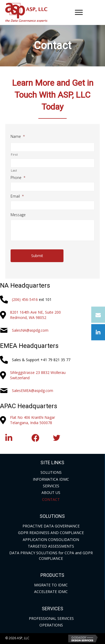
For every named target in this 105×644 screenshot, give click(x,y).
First (14, 154)
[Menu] (79, 12)
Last (14, 170)
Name (18, 137)
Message (18, 215)
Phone (18, 178)
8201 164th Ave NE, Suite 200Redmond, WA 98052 (35, 315)
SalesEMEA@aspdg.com (33, 391)
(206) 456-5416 (25, 299)
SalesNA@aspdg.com (30, 330)
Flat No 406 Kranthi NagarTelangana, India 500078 (33, 420)
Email (17, 196)
